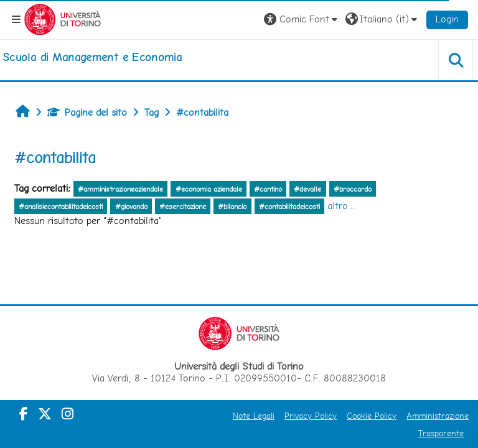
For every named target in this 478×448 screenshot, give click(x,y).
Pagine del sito (87, 112)
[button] (302, 19)
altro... (341, 206)
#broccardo (353, 189)
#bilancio (232, 207)
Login (447, 19)
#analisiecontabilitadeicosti (61, 207)
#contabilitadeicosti (289, 207)
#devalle (307, 189)
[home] (92, 57)
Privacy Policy (311, 416)
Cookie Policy (372, 416)
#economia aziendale (209, 189)
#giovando (131, 207)
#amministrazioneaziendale (120, 189)
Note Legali (254, 416)
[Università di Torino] (63, 18)
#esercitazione (183, 207)
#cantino (268, 189)
